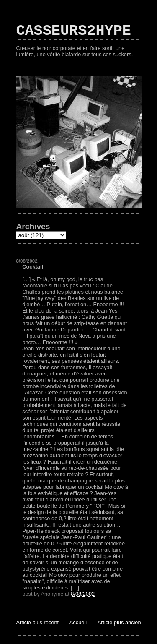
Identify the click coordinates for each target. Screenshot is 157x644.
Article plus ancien (119, 622)
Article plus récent (37, 622)
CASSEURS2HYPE (73, 31)
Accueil (78, 622)
